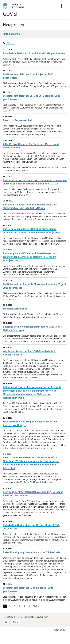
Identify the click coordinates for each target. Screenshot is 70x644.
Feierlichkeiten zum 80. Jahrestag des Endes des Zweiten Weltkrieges (30, 423)
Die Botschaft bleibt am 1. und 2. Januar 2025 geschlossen (28, 589)
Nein (15, 622)
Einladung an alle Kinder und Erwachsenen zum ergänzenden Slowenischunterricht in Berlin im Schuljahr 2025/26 (30, 257)
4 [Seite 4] (19, 606)
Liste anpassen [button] (13, 34)
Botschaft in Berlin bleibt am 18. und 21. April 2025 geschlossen (31, 527)
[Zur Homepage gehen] (15, 10)
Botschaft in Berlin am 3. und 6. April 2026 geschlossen (34, 53)
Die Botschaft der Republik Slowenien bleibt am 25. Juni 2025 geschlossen (34, 286)
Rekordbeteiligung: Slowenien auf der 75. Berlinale (32, 552)
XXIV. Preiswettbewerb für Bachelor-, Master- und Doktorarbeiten (31, 146)
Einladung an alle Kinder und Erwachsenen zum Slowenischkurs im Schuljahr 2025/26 (30, 206)
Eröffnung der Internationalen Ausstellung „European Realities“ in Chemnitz (33, 494)
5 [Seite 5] (24, 606)
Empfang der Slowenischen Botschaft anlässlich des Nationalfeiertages (32, 328)
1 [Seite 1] (5, 606)
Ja (6, 622)
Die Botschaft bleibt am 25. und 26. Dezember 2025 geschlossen (32, 97)
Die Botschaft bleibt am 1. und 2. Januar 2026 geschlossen (28, 76)
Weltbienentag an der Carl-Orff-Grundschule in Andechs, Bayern (30, 353)
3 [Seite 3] (15, 606)
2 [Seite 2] (10, 606)
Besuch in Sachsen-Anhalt (18, 120)
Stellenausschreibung (15, 309)
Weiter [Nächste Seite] (36, 606)
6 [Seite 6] (29, 606)
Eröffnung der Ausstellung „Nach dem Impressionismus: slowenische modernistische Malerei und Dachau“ (35, 182)
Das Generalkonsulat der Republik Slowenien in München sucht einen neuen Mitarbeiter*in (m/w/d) (32, 231)
